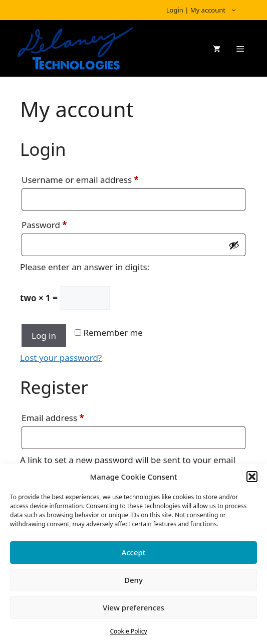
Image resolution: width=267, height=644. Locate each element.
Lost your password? (61, 358)
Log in (44, 336)
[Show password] (234, 245)
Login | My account (207, 10)
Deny (133, 580)
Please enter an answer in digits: (85, 267)
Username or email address (98, 178)
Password (62, 224)
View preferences (133, 607)
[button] (252, 477)
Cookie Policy (128, 631)
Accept (133, 552)
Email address (71, 416)
